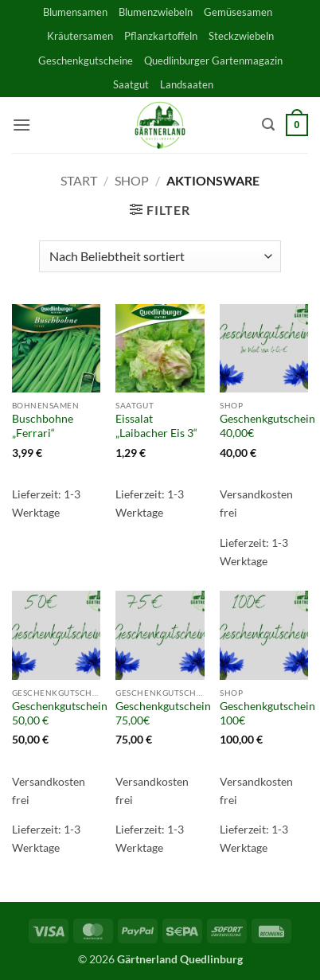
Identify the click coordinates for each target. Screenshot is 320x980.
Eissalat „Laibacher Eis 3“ (156, 426)
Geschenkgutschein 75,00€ (163, 713)
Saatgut (131, 84)
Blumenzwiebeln (156, 12)
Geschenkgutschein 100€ (267, 713)
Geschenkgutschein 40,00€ (267, 426)
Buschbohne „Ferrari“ (43, 426)
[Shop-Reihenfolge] (160, 256)
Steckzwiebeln (241, 36)
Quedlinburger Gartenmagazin (213, 61)
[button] (21, 125)
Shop (132, 180)
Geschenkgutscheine (86, 61)
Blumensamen (75, 12)
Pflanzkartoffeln (161, 36)
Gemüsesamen (238, 12)
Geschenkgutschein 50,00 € (60, 713)
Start (79, 180)
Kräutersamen (80, 36)
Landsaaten (187, 84)
